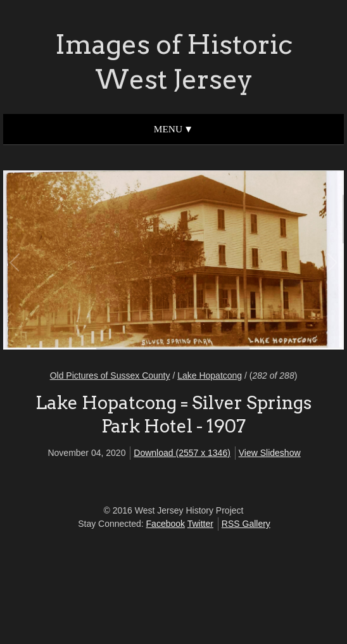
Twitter (200, 524)
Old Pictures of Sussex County (110, 376)
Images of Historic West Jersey (174, 62)
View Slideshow (270, 453)
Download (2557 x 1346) (182, 453)
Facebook (166, 524)
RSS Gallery (246, 524)
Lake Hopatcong (210, 376)
